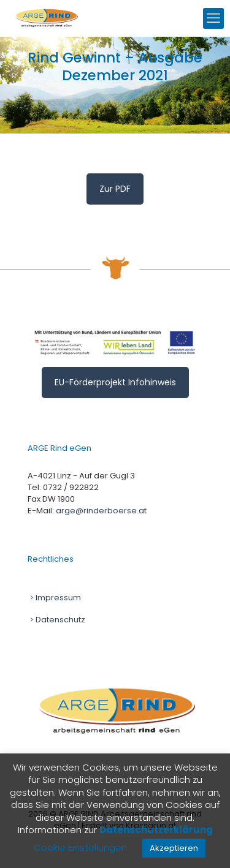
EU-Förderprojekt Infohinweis (115, 382)
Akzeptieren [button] (174, 848)
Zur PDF (115, 189)
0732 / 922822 (71, 487)
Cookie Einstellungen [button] (80, 847)
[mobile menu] (213, 18)
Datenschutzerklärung (156, 830)
